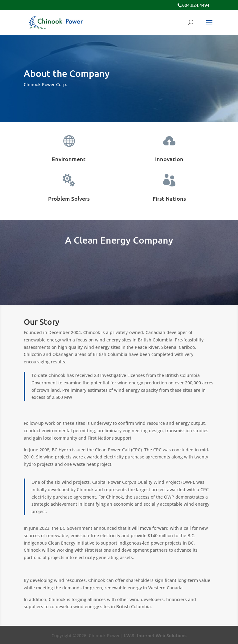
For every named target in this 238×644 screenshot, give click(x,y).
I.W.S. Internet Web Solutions (155, 636)
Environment (69, 159)
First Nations (169, 198)
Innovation (169, 159)
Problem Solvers (69, 198)
